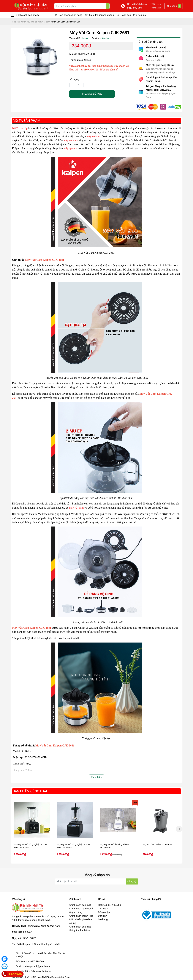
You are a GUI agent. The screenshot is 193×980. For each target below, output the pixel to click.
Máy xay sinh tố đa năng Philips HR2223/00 (114, 846)
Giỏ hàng (103, 919)
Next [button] (179, 829)
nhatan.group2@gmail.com (36, 966)
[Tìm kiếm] (108, 6)
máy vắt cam (94, 136)
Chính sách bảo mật (80, 905)
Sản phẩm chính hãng (71, 15)
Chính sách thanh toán (81, 916)
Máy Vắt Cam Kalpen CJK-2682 (157, 844)
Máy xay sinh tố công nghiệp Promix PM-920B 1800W (73, 846)
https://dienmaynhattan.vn (38, 971)
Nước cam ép (20, 128)
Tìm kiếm (103, 909)
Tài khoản (157, 4)
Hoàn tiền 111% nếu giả (133, 15)
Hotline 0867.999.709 (109, 905)
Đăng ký (102, 916)
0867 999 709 (134, 8)
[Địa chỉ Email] (96, 881)
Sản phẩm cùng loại (30, 791)
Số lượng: (74, 79)
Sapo (67, 977)
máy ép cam (70, 148)
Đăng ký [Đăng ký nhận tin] (132, 881)
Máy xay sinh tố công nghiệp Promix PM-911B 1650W (30, 846)
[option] (32, 829)
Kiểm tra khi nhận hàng (101, 15)
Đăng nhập (156, 8)
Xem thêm (96, 777)
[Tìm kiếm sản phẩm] (82, 6)
